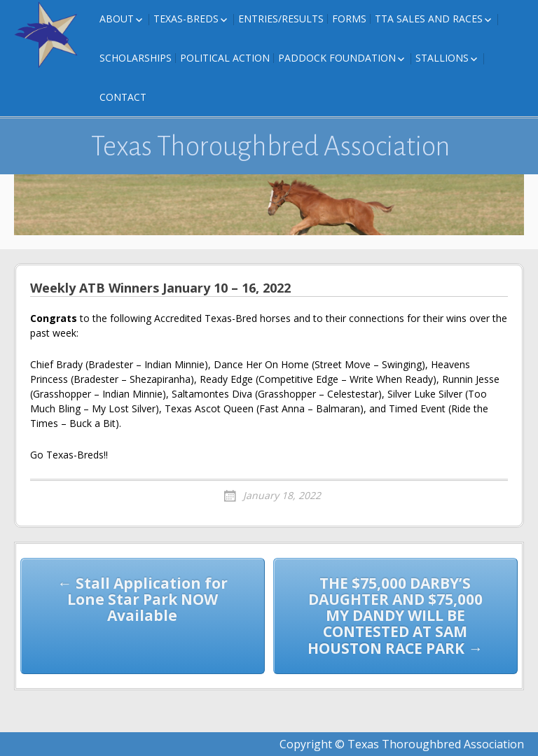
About (117, 19)
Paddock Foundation (337, 58)
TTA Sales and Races (429, 19)
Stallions (442, 58)
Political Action (225, 58)
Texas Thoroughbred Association (271, 146)
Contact (123, 97)
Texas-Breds (186, 19)
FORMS (349, 19)
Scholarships (136, 58)
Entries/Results (281, 19)
